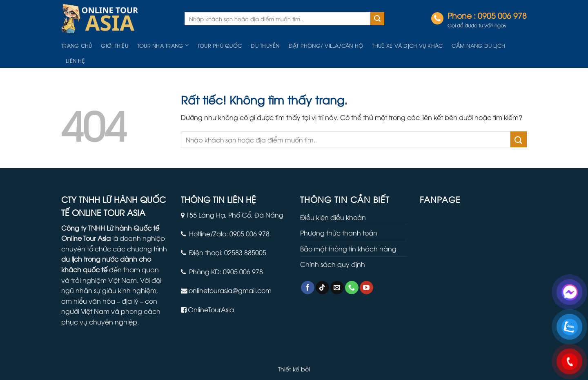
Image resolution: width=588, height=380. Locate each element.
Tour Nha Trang (163, 45)
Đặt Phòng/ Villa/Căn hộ (326, 45)
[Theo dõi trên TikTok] (322, 288)
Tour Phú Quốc (220, 45)
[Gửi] (377, 19)
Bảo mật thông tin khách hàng (348, 249)
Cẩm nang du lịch (478, 45)
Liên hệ (75, 60)
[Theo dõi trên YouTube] (366, 288)
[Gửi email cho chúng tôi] (337, 288)
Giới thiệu (115, 45)
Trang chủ (77, 45)
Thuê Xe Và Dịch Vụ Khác (407, 45)
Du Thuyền (265, 45)
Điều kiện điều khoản (333, 217)
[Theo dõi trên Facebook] (308, 288)
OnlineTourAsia (211, 309)
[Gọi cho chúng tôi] (352, 288)
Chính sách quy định (333, 264)
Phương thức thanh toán (339, 233)
